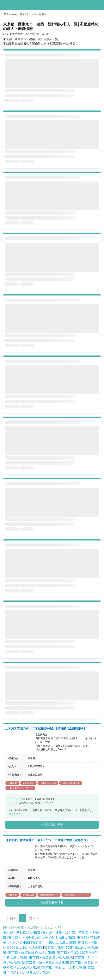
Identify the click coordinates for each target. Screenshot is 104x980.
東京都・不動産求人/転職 (22, 933)
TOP (6, 14)
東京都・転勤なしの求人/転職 (64, 967)
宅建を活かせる (48, 783)
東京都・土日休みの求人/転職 (54, 943)
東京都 (14, 14)
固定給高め (28, 783)
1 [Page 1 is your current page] (23, 918)
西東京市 (24, 14)
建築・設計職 (38, 14)
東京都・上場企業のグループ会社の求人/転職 (42, 938)
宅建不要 (12, 783)
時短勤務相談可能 (71, 783)
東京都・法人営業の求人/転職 (48, 963)
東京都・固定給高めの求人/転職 (32, 953)
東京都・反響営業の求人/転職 (51, 958)
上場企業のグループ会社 (20, 788)
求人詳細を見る (52, 825)
